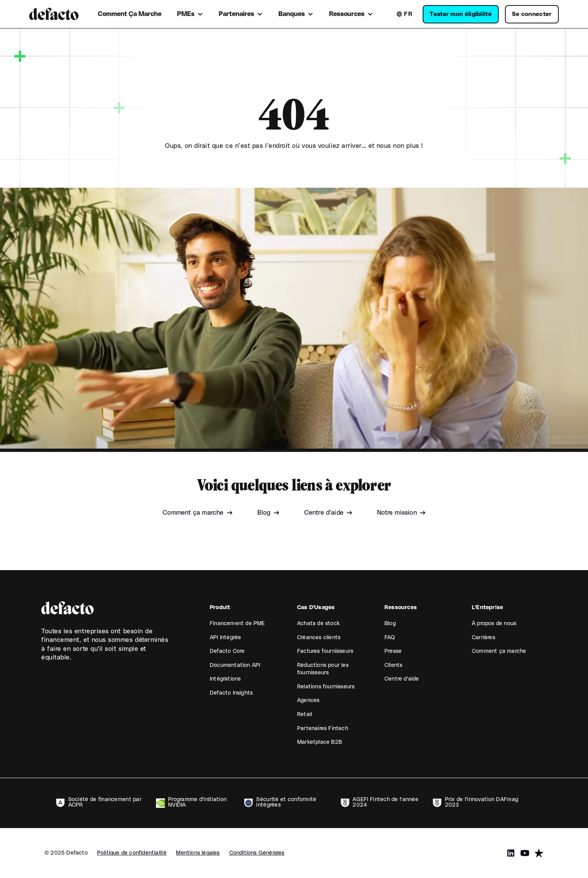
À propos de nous (494, 624)
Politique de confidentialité (132, 853)
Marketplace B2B (320, 742)
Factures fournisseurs (325, 651)
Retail (305, 714)
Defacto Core (227, 651)
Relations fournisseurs (326, 687)
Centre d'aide (402, 679)
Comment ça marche (499, 651)
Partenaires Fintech (323, 729)
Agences (308, 700)
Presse (393, 651)
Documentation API (235, 665)
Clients (393, 665)
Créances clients (319, 638)
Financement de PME (237, 624)
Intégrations (225, 679)
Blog (390, 624)
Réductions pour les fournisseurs (323, 669)
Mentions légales (198, 853)
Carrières (484, 638)
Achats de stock (318, 624)
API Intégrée (225, 638)
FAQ (390, 638)
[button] (190, 14)
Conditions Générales (257, 853)
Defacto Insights (231, 693)
